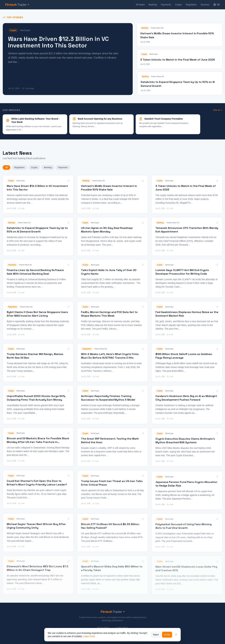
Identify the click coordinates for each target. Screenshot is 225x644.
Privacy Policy (103, 628)
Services (205, 5)
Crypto (178, 5)
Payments (166, 5)
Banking (153, 5)
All (6, 167)
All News (140, 5)
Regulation (191, 5)
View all (218, 110)
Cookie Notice (122, 628)
